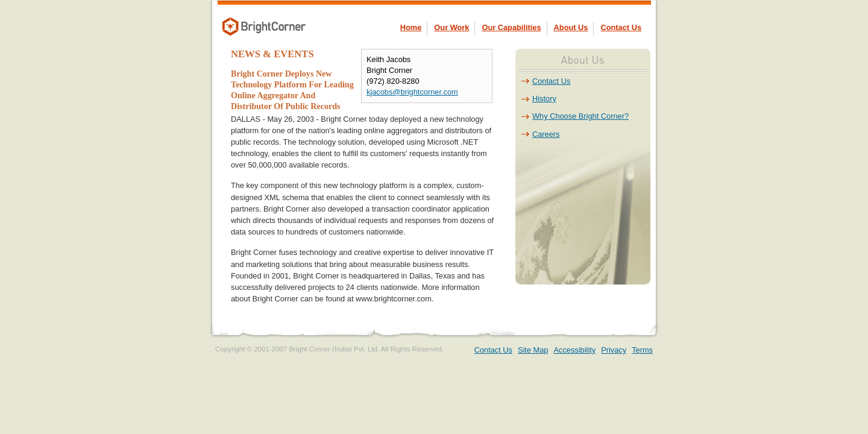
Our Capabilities (511, 27)
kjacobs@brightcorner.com (412, 92)
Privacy (614, 350)
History (544, 99)
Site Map (533, 350)
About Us (571, 27)
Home (411, 27)
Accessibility (575, 350)
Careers (546, 134)
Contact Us (621, 27)
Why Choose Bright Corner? (580, 116)
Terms (642, 350)
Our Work (451, 27)
